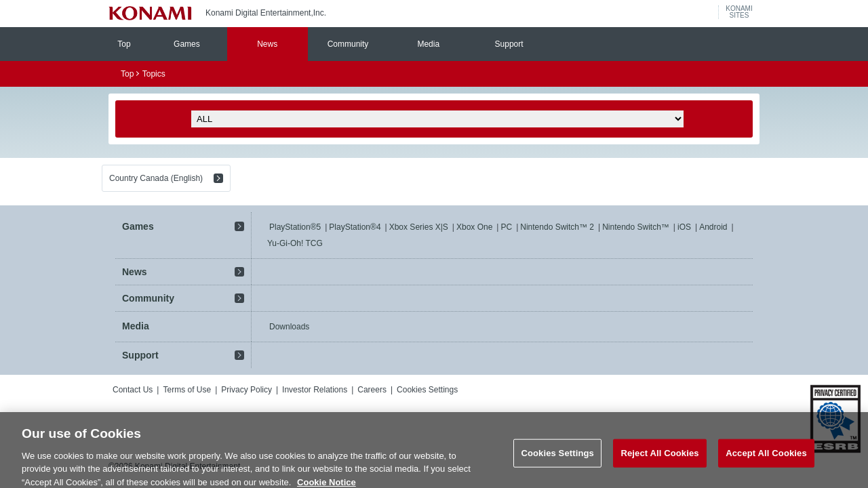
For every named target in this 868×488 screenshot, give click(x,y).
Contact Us (133, 390)
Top (124, 44)
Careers (372, 390)
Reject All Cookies (659, 459)
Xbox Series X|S (419, 227)
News (267, 44)
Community (348, 44)
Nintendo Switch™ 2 (557, 227)
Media (428, 44)
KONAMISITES (739, 12)
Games (187, 44)
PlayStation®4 (355, 227)
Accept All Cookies (766, 459)
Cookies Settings (427, 390)
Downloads (289, 327)
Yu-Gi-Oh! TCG (295, 243)
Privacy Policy (246, 390)
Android (713, 227)
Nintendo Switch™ (636, 227)
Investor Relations (315, 390)
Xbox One (474, 227)
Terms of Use (187, 390)
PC (506, 227)
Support (509, 44)
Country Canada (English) (156, 178)
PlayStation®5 (295, 227)
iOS (684, 227)
